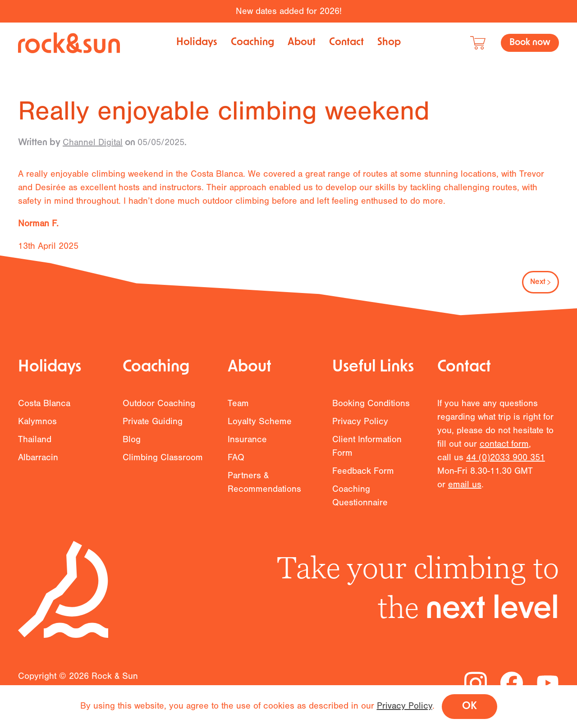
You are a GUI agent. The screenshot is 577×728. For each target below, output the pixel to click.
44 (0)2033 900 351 (506, 463)
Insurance (247, 444)
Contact (346, 43)
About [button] (302, 43)
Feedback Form (363, 476)
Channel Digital (93, 142)
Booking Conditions (371, 408)
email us (465, 490)
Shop (389, 43)
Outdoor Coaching (159, 408)
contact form (504, 449)
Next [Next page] (540, 282)
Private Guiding (153, 426)
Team (238, 408)
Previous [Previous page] (43, 282)
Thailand (35, 444)
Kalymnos (37, 426)
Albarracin (38, 462)
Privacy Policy (360, 426)
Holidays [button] (197, 43)
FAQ (236, 462)
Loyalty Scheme (260, 426)
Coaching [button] (252, 43)
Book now (530, 43)
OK (469, 707)
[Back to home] (69, 43)
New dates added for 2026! (289, 11)
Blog (132, 444)
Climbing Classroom (163, 462)
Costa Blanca (44, 408)
